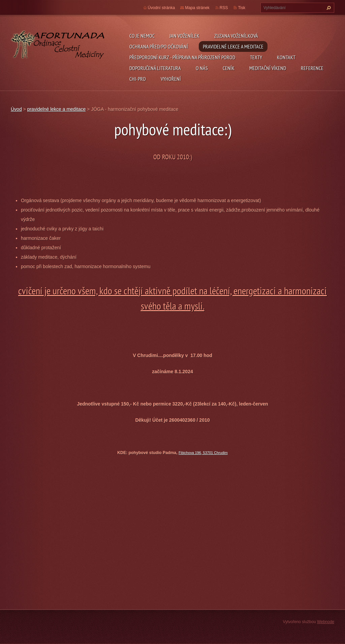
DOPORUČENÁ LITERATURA (155, 68)
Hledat (328, 8)
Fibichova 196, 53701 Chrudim (203, 453)
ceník (229, 68)
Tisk (242, 8)
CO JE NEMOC (142, 36)
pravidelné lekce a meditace (233, 46)
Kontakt (286, 57)
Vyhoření (171, 79)
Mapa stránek (197, 8)
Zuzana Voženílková (236, 36)
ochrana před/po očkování (159, 46)
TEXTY (256, 57)
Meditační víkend (268, 68)
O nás (202, 68)
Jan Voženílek (184, 36)
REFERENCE (312, 68)
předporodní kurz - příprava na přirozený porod (182, 57)
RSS (224, 8)
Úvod (16, 109)
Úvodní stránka (162, 8)
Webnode (326, 622)
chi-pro (138, 79)
